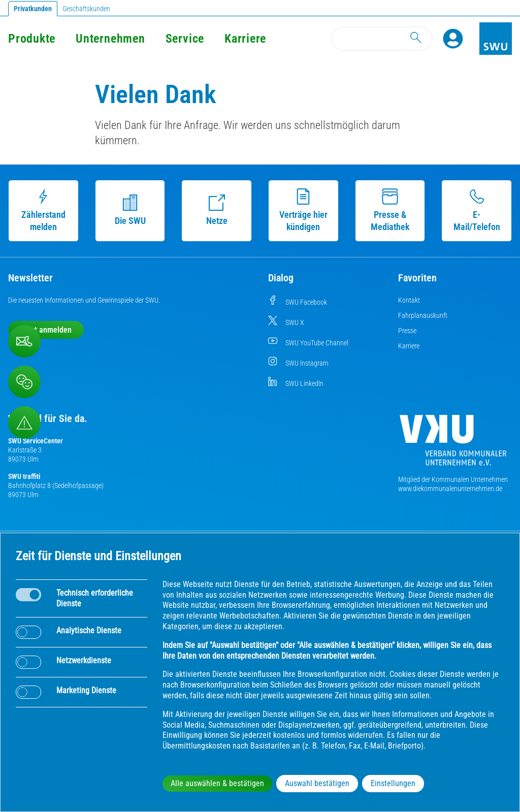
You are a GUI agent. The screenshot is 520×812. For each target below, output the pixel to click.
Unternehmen (110, 39)
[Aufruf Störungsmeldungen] (24, 423)
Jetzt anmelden (46, 330)
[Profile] (453, 39)
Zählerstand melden (43, 210)
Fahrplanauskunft (423, 315)
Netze (217, 210)
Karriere (245, 39)
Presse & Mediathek (390, 210)
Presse (407, 331)
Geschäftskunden (86, 9)
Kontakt (409, 300)
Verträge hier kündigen (303, 210)
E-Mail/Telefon (477, 210)
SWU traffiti (24, 476)
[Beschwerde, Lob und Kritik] (24, 382)
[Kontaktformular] (24, 341)
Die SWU (130, 210)
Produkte (32, 39)
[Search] (382, 39)
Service (185, 39)
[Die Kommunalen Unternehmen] (453, 444)
